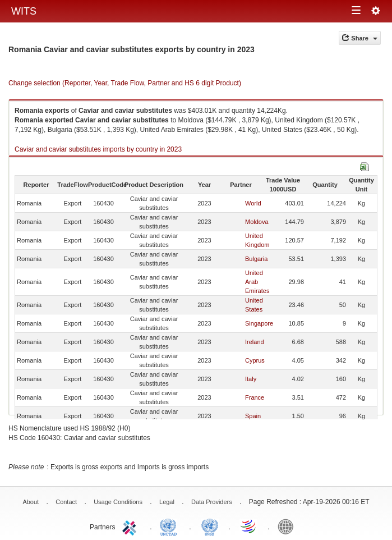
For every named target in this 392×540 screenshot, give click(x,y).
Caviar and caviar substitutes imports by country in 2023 (98, 149)
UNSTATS (210, 526)
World (253, 203)
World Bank (288, 526)
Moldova (257, 222)
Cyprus (255, 360)
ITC (131, 526)
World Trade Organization (249, 526)
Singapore (259, 323)
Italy (251, 379)
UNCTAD (170, 526)
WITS (24, 11)
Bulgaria (256, 259)
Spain (253, 416)
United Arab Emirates (257, 282)
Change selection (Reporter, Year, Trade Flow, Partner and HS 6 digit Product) (125, 83)
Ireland (255, 342)
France (255, 397)
